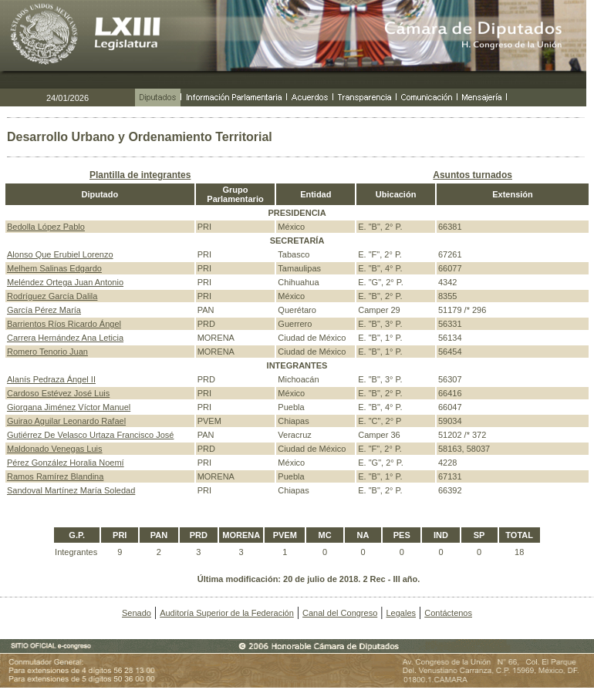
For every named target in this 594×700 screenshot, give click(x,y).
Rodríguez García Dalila (52, 296)
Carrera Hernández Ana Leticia (65, 338)
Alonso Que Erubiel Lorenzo (60, 254)
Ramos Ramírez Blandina (55, 476)
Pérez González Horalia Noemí (66, 463)
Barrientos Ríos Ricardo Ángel (64, 324)
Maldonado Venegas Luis (55, 449)
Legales (401, 613)
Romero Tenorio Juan (47, 352)
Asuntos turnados (472, 175)
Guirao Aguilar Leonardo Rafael (66, 421)
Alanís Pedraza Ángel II (51, 379)
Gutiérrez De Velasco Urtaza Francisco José (90, 435)
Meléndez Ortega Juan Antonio (65, 282)
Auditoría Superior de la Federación (227, 613)
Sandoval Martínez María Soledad (71, 490)
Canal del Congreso (340, 613)
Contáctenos (448, 613)
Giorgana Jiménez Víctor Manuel (69, 407)
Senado (137, 613)
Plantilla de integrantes (140, 175)
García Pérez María (44, 310)
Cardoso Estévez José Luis (58, 393)
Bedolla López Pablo (46, 227)
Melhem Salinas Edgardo (54, 268)
